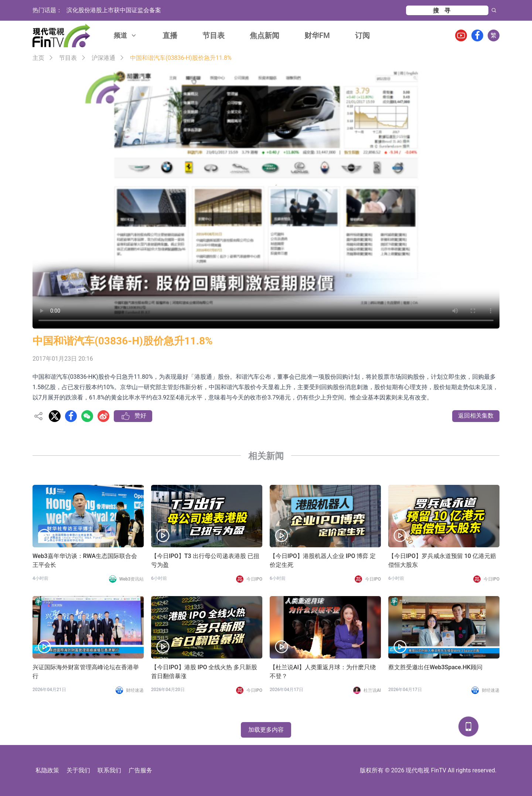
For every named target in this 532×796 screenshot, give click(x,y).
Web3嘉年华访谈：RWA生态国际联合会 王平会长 (85, 560)
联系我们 (109, 770)
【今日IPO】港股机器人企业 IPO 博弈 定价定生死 (323, 560)
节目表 (214, 35)
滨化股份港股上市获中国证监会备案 (114, 10)
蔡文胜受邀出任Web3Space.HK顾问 (435, 667)
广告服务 (140, 770)
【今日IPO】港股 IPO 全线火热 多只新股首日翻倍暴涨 (204, 672)
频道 (126, 35)
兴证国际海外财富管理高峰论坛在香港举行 (86, 672)
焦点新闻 (265, 35)
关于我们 (78, 770)
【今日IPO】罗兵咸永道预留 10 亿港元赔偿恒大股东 (442, 560)
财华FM (317, 35)
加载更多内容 (266, 730)
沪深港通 (103, 58)
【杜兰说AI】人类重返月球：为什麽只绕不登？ (323, 672)
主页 (38, 58)
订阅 (362, 35)
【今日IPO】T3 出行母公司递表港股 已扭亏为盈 (205, 560)
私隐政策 (47, 770)
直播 (170, 35)
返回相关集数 (476, 416)
